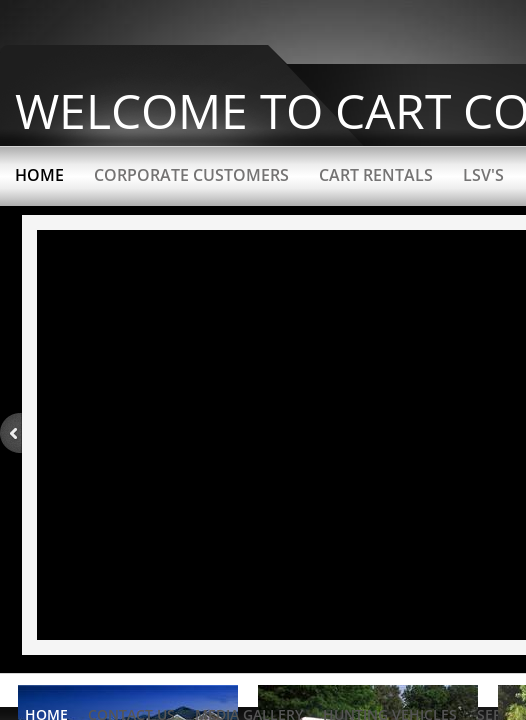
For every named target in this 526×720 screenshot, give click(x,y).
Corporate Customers (191, 175)
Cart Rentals (376, 175)
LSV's (483, 175)
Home (39, 175)
